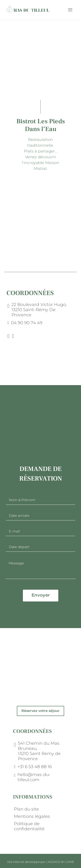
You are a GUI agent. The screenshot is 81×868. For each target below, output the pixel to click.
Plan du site (26, 809)
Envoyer (41, 595)
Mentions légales (32, 816)
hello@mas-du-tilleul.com (34, 777)
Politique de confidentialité (29, 826)
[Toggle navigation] (70, 10)
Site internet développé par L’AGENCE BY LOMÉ (41, 862)
